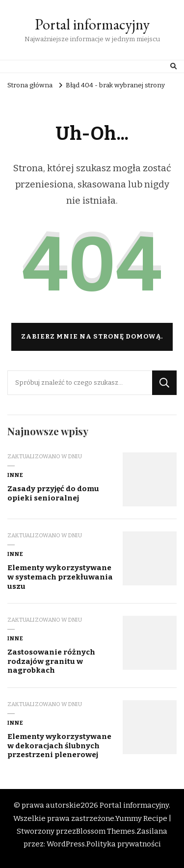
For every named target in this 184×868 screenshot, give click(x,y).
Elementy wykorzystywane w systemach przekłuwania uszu (60, 577)
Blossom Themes (105, 831)
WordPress (66, 844)
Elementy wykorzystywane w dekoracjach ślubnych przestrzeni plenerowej (59, 746)
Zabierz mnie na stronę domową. (92, 337)
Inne (15, 475)
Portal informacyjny (92, 24)
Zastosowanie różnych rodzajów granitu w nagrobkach (51, 661)
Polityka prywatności (124, 844)
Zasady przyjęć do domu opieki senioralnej (53, 493)
